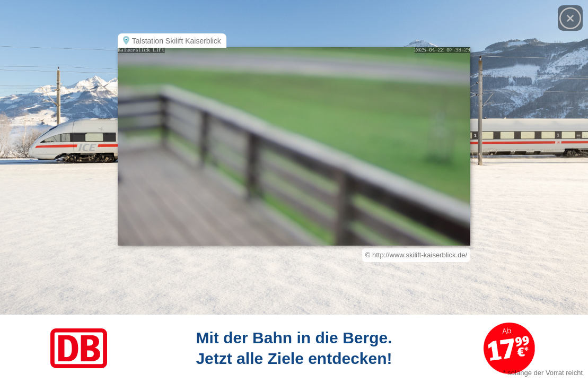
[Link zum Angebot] (294, 348)
